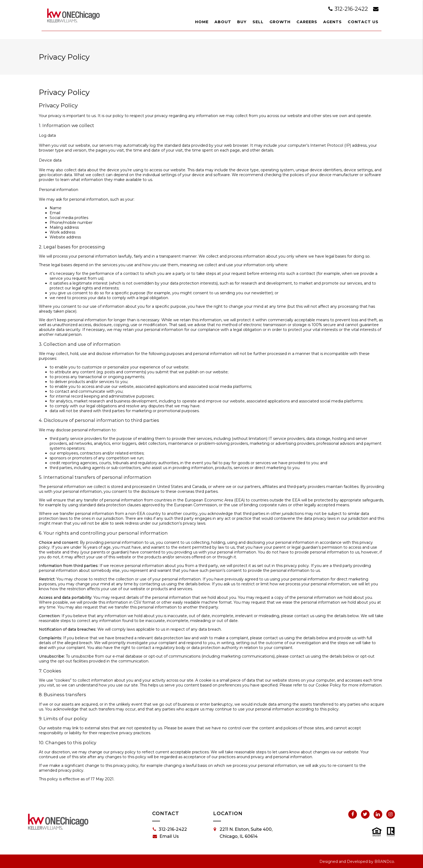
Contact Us (363, 22)
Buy (242, 22)
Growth (280, 22)
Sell (258, 22)
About (223, 22)
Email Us (166, 836)
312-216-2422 (349, 9)
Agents (332, 22)
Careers (307, 22)
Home (202, 22)
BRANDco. (385, 862)
